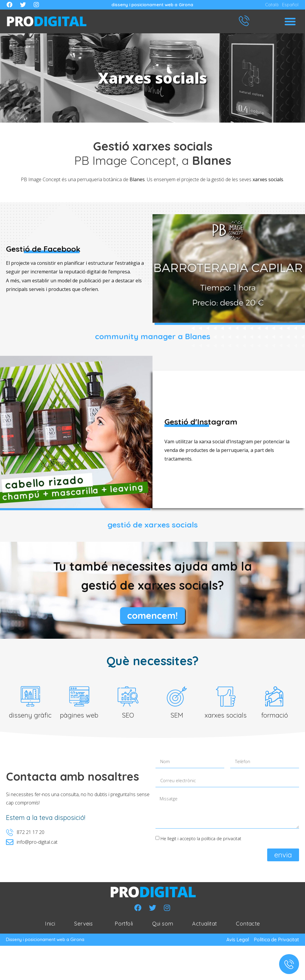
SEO (128, 717)
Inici (50, 925)
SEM (177, 717)
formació (275, 717)
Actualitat (204, 925)
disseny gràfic (30, 717)
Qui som (163, 925)
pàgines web (79, 717)
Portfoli (124, 925)
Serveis (85, 925)
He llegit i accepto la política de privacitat (201, 840)
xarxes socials (226, 717)
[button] (290, 21)
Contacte (248, 925)
